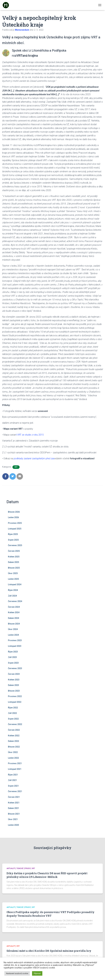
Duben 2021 (13, 808)
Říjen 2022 (13, 708)
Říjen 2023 (13, 652)
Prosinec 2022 (15, 696)
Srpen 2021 (13, 786)
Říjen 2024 (13, 590)
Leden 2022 (13, 758)
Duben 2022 (13, 741)
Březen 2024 (14, 624)
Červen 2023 (14, 674)
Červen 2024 (14, 607)
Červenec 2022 (15, 724)
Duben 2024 (13, 618)
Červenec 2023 (15, 668)
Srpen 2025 (13, 540)
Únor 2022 (13, 752)
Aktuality (11, 868)
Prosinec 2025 (15, 523)
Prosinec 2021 (15, 763)
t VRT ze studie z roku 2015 (30, 435)
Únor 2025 (13, 573)
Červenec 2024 (15, 601)
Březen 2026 (14, 512)
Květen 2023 (14, 680)
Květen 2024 (14, 612)
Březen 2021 (14, 814)
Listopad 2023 (15, 646)
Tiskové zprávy (24, 868)
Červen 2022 (14, 730)
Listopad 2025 (15, 529)
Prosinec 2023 (15, 640)
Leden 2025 (13, 579)
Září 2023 (12, 657)
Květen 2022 (14, 736)
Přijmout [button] (37, 973)
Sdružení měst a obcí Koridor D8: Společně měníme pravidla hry (49, 951)
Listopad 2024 (15, 584)
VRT (16, 467)
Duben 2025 (13, 562)
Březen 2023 (14, 691)
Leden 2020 (13, 825)
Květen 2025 (14, 557)
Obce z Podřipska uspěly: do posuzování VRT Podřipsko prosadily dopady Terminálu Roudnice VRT (50, 914)
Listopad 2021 (15, 769)
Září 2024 (12, 596)
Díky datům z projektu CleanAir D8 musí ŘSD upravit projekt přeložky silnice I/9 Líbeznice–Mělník (47, 875)
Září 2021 (12, 780)
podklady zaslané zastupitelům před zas (34, 458)
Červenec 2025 (15, 545)
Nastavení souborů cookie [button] (17, 973)
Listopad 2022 (15, 702)
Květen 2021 (14, 803)
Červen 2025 (14, 551)
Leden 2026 (13, 517)
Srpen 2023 (13, 663)
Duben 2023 (13, 685)
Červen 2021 (14, 797)
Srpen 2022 (13, 719)
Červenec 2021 (15, 791)
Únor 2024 (13, 629)
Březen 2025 (14, 568)
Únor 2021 (13, 819)
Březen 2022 (14, 747)
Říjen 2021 (13, 775)
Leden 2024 (13, 635)
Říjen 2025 (13, 534)
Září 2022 (12, 713)
